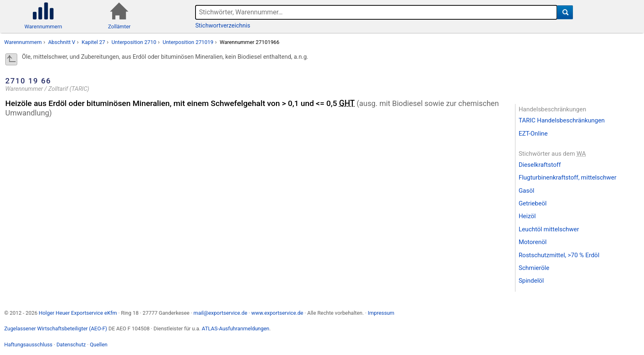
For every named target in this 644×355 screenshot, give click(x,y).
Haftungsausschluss (28, 345)
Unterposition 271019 (188, 42)
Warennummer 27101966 (250, 42)
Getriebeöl (533, 203)
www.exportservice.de (277, 313)
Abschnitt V (62, 42)
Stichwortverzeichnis (223, 26)
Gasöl (527, 191)
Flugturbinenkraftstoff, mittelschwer (568, 177)
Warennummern (23, 42)
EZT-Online (533, 134)
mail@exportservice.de (220, 313)
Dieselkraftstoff (540, 165)
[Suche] (565, 12)
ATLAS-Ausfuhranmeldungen (235, 328)
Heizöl (527, 216)
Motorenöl (533, 242)
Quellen (99, 345)
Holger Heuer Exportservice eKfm (78, 313)
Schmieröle (534, 268)
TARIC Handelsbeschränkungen (562, 120)
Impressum (381, 313)
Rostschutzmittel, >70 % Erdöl (559, 255)
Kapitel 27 (93, 42)
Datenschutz (71, 345)
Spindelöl (531, 281)
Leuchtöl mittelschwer (549, 229)
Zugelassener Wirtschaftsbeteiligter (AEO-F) (56, 328)
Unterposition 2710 (134, 42)
